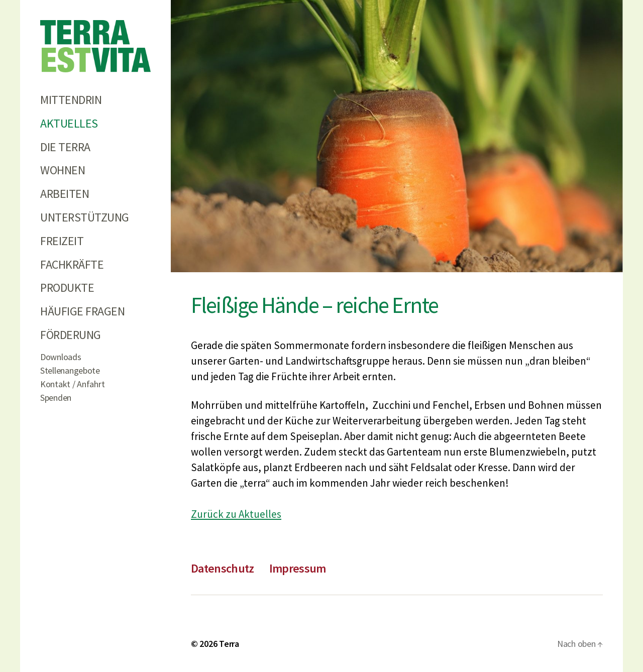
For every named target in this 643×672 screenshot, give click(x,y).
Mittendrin (71, 100)
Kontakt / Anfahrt (72, 384)
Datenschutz (223, 568)
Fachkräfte (72, 264)
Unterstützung (85, 217)
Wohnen (63, 170)
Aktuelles (69, 123)
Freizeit (62, 241)
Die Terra (65, 147)
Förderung (71, 335)
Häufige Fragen (82, 311)
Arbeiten (65, 194)
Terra (229, 644)
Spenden (56, 398)
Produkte (67, 288)
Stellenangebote (70, 370)
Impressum (298, 568)
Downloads (61, 357)
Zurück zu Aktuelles (236, 514)
